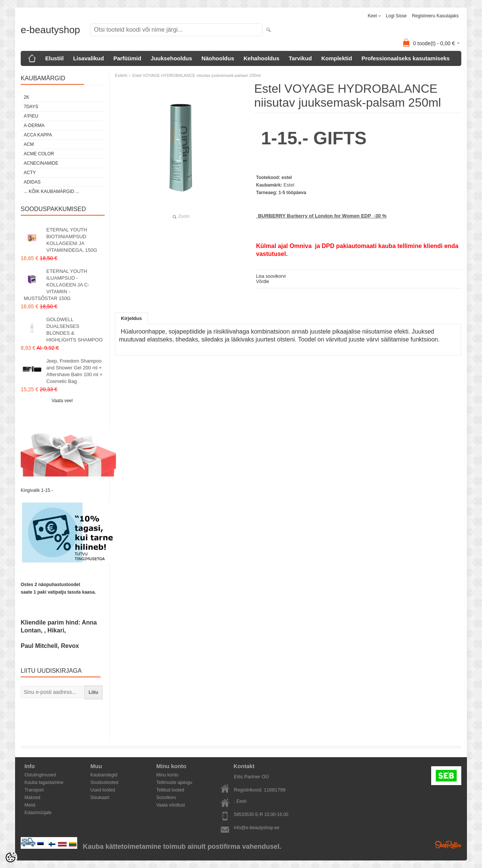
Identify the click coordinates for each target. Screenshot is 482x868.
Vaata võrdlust (171, 805)
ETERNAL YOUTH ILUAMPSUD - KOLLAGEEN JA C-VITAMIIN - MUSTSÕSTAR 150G (56, 285)
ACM (29, 144)
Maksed (32, 798)
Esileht (121, 75)
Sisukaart (100, 798)
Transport (34, 790)
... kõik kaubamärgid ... (51, 191)
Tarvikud (300, 58)
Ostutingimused (40, 775)
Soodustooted (104, 782)
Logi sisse (396, 16)
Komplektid (337, 58)
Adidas (32, 182)
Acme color (39, 154)
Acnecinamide (41, 163)
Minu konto (167, 775)
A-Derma (34, 126)
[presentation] (62, 714)
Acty (30, 173)
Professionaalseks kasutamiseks (406, 58)
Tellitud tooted (170, 790)
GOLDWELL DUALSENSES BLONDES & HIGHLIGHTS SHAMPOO (75, 330)
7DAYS (31, 107)
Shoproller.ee (448, 845)
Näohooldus (218, 58)
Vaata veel (62, 401)
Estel (289, 185)
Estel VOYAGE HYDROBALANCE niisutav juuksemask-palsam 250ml (196, 75)
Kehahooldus (262, 58)
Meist (30, 805)
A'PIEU (31, 116)
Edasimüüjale (38, 813)
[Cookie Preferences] (11, 857)
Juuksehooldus (171, 58)
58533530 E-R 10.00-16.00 (261, 814)
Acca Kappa (38, 135)
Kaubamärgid (104, 775)
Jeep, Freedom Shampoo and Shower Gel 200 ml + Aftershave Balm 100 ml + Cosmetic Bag (74, 371)
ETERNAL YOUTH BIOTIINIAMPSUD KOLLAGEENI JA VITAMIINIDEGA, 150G (72, 240)
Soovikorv (166, 798)
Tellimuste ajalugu (174, 782)
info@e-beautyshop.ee (257, 828)
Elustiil (54, 58)
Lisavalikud (88, 58)
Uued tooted (103, 790)
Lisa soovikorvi (271, 276)
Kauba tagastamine (44, 782)
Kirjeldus (131, 318)
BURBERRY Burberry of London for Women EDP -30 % (322, 216)
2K (27, 97)
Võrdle (263, 282)
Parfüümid (127, 58)
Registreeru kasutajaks (435, 16)
